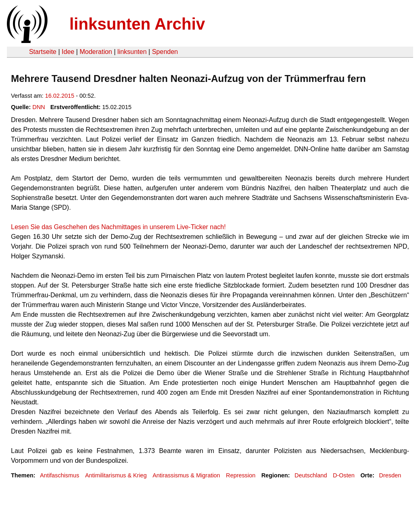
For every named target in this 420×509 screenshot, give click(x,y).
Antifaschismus (59, 475)
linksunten (132, 52)
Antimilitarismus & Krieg (116, 475)
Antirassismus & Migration (186, 475)
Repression (241, 475)
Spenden (165, 52)
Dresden (390, 475)
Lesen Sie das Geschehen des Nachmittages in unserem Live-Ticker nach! (118, 227)
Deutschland (311, 475)
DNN (39, 107)
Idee (68, 52)
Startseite (43, 52)
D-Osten (344, 475)
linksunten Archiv (137, 24)
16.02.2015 (60, 96)
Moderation (96, 52)
